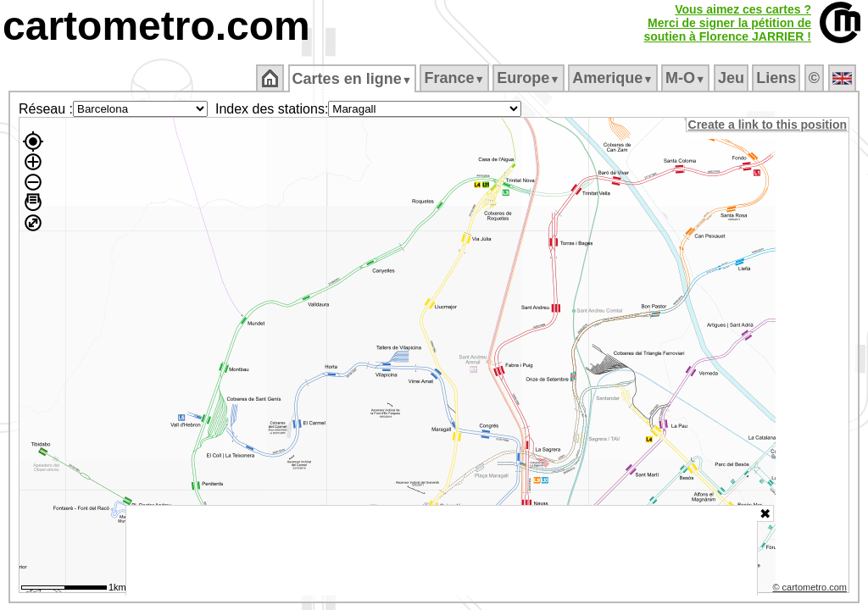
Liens (778, 78)
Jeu (732, 78)
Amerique (614, 78)
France (456, 78)
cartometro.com (156, 26)
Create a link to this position (768, 125)
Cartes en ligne (353, 79)
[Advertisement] (442, 551)
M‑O (687, 78)
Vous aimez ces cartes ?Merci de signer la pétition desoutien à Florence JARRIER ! (727, 23)
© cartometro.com (811, 590)
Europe (530, 78)
